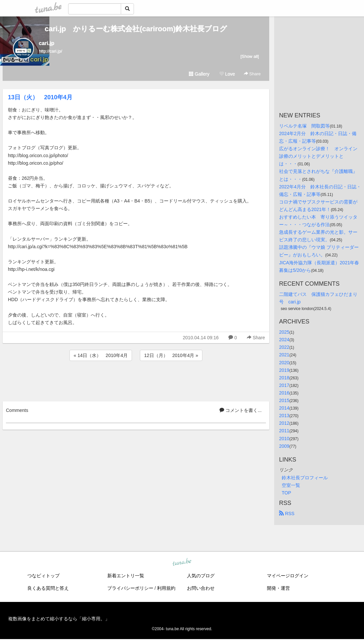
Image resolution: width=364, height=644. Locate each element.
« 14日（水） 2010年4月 (101, 355)
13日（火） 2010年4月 (40, 97)
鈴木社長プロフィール (305, 478)
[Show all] (250, 56)
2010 (284, 439)
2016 (284, 393)
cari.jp (47, 43)
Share (252, 74)
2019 (284, 370)
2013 (284, 416)
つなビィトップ (43, 576)
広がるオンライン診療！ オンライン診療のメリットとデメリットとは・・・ (318, 156)
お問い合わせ (201, 588)
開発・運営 (278, 588)
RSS (287, 513)
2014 (284, 408)
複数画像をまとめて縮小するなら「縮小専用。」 (59, 619)
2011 (284, 431)
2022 (284, 347)
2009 (284, 446)
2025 (284, 332)
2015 (284, 400)
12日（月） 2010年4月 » (171, 355)
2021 (284, 355)
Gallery (199, 74)
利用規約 (166, 588)
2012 (284, 423)
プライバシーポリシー (130, 588)
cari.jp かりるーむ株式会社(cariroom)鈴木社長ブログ (136, 29)
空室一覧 (291, 485)
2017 (284, 385)
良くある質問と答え (48, 588)
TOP (286, 493)
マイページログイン (288, 576)
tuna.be (182, 562)
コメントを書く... (241, 410)
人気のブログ (201, 576)
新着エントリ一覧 (126, 576)
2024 (284, 340)
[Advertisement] (136, 380)
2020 (284, 363)
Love (227, 74)
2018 (284, 378)
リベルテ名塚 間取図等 (304, 126)
